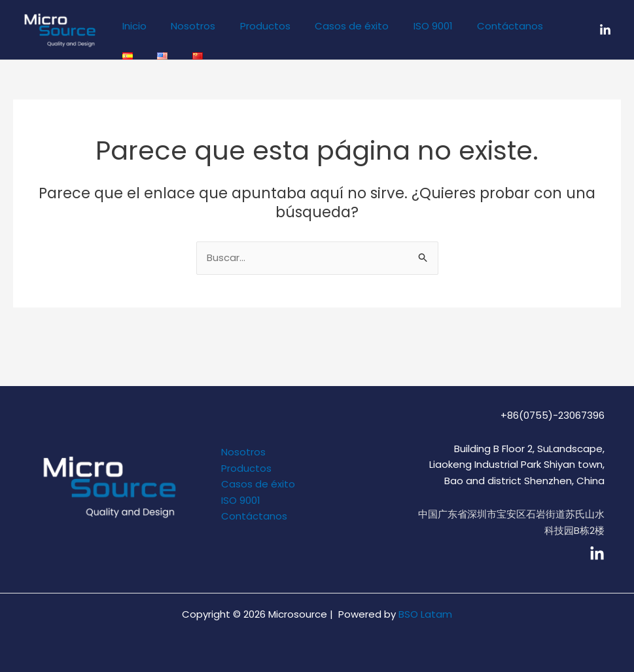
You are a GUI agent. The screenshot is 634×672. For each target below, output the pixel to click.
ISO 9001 (411, 26)
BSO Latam (425, 614)
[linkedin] (597, 554)
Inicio (132, 26)
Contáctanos (483, 26)
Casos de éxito (335, 26)
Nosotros (186, 26)
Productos (253, 26)
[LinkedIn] (605, 30)
